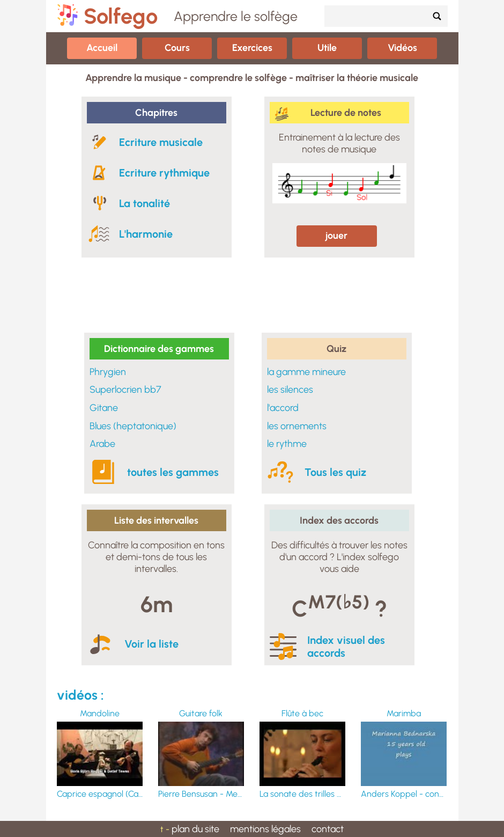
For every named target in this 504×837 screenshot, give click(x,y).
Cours (177, 48)
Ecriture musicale (161, 142)
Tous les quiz (335, 472)
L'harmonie (146, 234)
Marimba (404, 713)
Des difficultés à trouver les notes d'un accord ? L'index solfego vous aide (339, 557)
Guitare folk (201, 713)
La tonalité (144, 203)
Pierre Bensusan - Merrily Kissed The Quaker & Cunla (201, 794)
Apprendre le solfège (236, 16)
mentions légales (265, 829)
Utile (327, 48)
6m (157, 604)
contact (328, 829)
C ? (339, 607)
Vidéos (402, 48)
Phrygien (108, 372)
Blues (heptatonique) (133, 426)
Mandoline (100, 713)
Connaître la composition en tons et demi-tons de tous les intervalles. (156, 557)
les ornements (297, 426)
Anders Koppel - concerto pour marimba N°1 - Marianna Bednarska (404, 794)
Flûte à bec (302, 713)
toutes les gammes (173, 472)
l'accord (283, 408)
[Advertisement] (252, 295)
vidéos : (80, 695)
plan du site (195, 829)
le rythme (287, 444)
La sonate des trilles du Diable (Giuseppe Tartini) (302, 794)
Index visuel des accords (346, 647)
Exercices (252, 48)
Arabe (102, 444)
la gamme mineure (306, 372)
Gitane (104, 408)
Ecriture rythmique (164, 173)
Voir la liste (151, 644)
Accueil (102, 48)
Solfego (121, 16)
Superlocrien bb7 (125, 390)
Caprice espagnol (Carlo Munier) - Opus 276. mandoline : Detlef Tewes (100, 794)
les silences (290, 390)
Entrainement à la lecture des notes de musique (339, 143)
